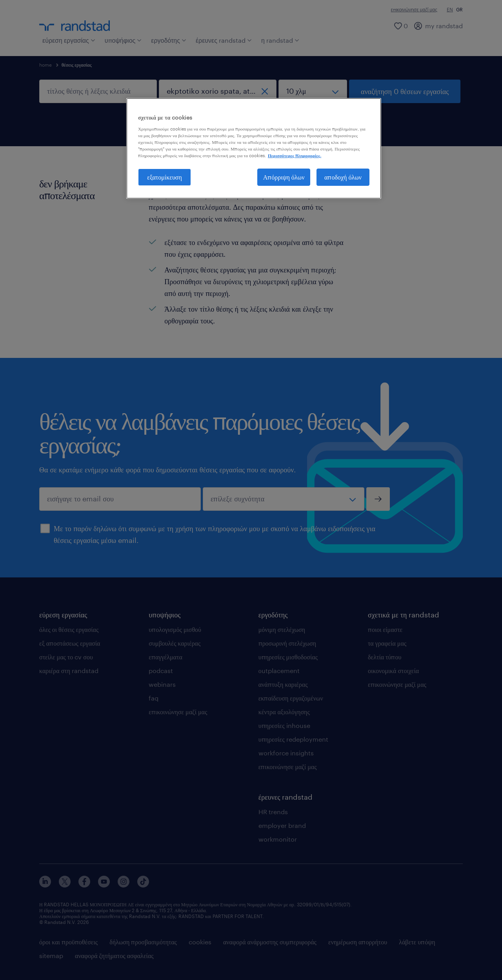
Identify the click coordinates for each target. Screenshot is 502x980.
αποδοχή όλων (343, 177)
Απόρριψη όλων (284, 177)
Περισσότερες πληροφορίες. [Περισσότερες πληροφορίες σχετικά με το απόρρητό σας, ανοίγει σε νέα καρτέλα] (295, 155)
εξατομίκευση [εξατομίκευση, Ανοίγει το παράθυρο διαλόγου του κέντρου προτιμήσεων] (165, 177)
